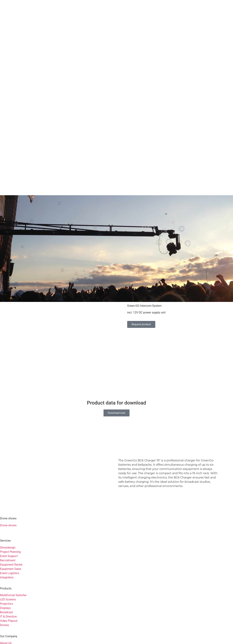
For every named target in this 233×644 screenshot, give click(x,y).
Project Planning (10, 485)
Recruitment (8, 494)
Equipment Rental (11, 498)
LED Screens (8, 533)
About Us (6, 577)
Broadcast (6, 546)
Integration (7, 511)
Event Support (9, 490)
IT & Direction (8, 550)
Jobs (3, 585)
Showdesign (8, 481)
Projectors (6, 537)
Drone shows (8, 459)
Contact (5, 594)
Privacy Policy (29, 607)
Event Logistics (10, 507)
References (7, 581)
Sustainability (8, 590)
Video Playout (9, 554)
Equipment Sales (11, 503)
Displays (5, 542)
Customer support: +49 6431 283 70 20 (25, 617)
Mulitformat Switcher (13, 529)
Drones (4, 559)
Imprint (8, 607)
